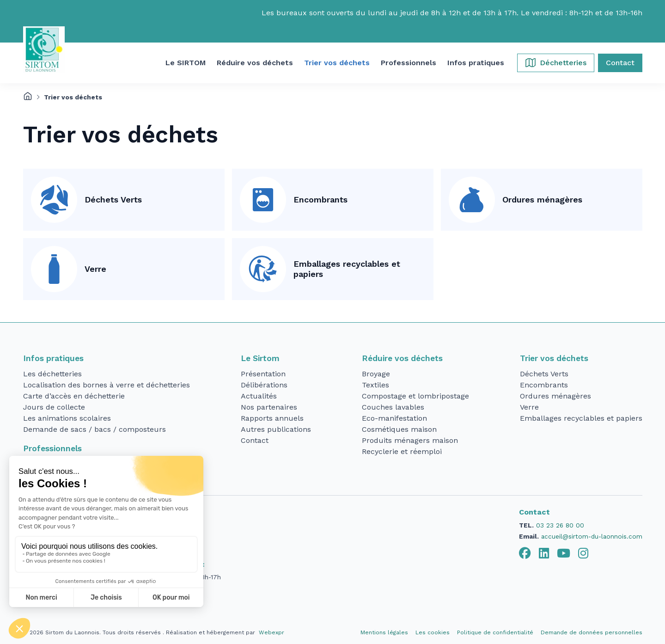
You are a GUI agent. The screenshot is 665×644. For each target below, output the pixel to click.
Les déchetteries (52, 374)
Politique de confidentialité (495, 632)
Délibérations (264, 385)
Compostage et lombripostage (415, 396)
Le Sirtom (260, 358)
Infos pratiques (53, 358)
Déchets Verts (113, 199)
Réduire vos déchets (402, 358)
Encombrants (320, 199)
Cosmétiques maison (399, 429)
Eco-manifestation (394, 418)
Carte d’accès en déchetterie (74, 396)
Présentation (263, 374)
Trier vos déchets (554, 358)
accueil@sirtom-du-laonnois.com (592, 536)
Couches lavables (393, 407)
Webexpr (271, 632)
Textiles (375, 385)
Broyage (376, 374)
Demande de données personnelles (592, 632)
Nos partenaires (269, 407)
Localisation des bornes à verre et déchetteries (107, 385)
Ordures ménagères (542, 199)
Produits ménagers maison (410, 440)
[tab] (525, 553)
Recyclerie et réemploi (402, 451)
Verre (95, 269)
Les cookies (433, 632)
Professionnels (52, 448)
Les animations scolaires (67, 418)
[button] (186, 63)
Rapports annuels (272, 418)
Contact (255, 440)
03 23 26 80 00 (560, 525)
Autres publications (276, 429)
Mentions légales (384, 632)
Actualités (259, 396)
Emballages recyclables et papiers (347, 269)
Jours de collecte (54, 407)
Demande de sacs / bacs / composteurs (95, 429)
